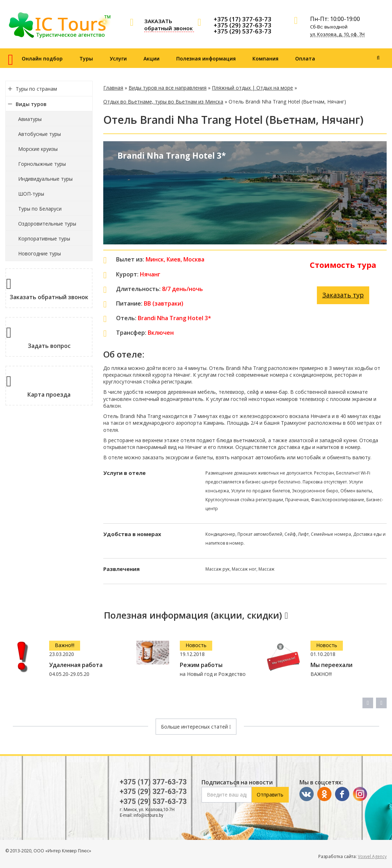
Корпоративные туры (44, 239)
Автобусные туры (40, 134)
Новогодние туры (40, 253)
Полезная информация (206, 59)
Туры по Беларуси (40, 209)
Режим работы (201, 665)
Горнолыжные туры (42, 164)
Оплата (305, 59)
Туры (86, 59)
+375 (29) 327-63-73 (242, 25)
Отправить (270, 795)
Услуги (118, 59)
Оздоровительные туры (47, 224)
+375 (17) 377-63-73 (242, 19)
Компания (265, 59)
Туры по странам (36, 89)
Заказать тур (343, 295)
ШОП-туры (31, 194)
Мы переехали (331, 665)
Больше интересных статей (196, 727)
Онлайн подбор (42, 59)
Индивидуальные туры (45, 179)
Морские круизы (38, 149)
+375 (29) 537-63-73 (242, 31)
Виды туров (31, 104)
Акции (151, 59)
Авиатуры (30, 119)
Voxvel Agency (372, 856)
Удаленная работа (76, 665)
